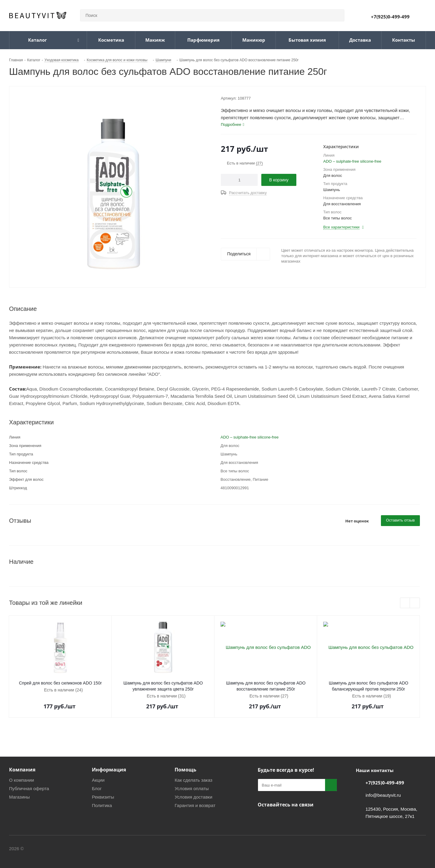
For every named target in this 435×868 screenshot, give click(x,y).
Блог (97, 788)
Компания (22, 770)
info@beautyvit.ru (383, 795)
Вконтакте (264, 819)
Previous (405, 603)
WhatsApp (294, 819)
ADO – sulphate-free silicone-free (352, 161)
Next (415, 603)
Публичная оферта (29, 788)
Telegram (279, 819)
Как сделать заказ (193, 780)
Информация (109, 770)
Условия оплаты (192, 788)
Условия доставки (193, 797)
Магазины (19, 797)
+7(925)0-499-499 (390, 17)
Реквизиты (103, 797)
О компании (22, 780)
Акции (98, 780)
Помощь (185, 770)
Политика (102, 805)
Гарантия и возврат (195, 805)
